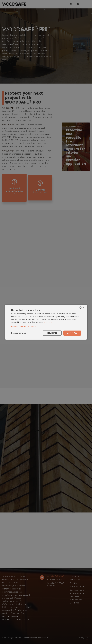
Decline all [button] (52, 333)
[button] (46, 326)
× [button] (84, 307)
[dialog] (46, 322)
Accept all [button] (72, 333)
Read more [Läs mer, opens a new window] (47, 322)
